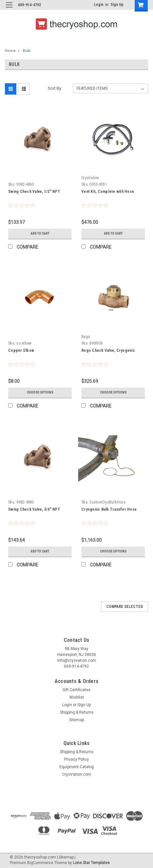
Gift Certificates (76, 690)
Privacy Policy (76, 759)
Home (10, 51)
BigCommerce (40, 863)
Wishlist (77, 697)
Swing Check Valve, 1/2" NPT (34, 192)
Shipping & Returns (77, 712)
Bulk (27, 51)
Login (99, 5)
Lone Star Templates (91, 863)
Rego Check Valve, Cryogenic (108, 350)
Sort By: (55, 88)
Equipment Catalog (77, 767)
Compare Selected (125, 607)
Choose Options (40, 392)
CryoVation (90, 178)
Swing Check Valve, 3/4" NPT (34, 509)
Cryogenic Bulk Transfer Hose (109, 509)
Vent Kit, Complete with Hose (108, 192)
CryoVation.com (77, 774)
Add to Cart (40, 233)
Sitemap (77, 720)
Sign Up (117, 5)
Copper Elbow (21, 350)
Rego (86, 337)
